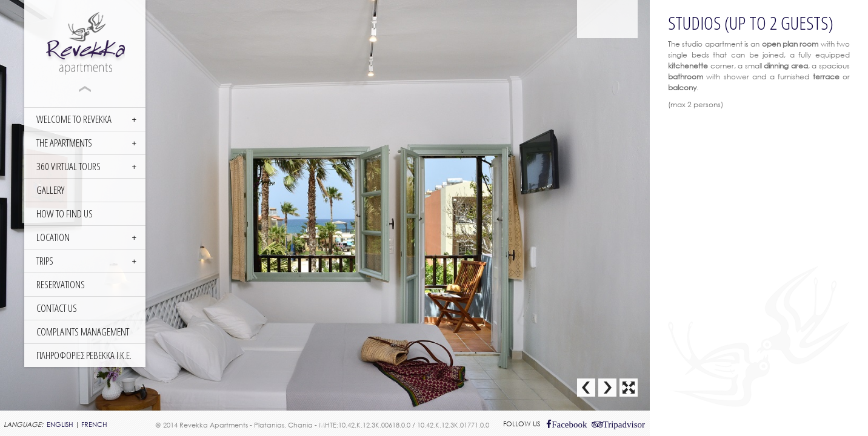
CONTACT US (57, 308)
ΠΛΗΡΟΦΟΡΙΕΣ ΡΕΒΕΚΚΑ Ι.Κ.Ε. (84, 355)
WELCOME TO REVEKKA (74, 119)
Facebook (569, 424)
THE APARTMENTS (64, 143)
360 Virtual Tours (68, 166)
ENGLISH (60, 424)
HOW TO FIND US (65, 213)
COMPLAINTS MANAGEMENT (83, 332)
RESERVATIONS (61, 284)
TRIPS (45, 261)
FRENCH (94, 424)
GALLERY (50, 190)
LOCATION (53, 237)
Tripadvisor (624, 424)
